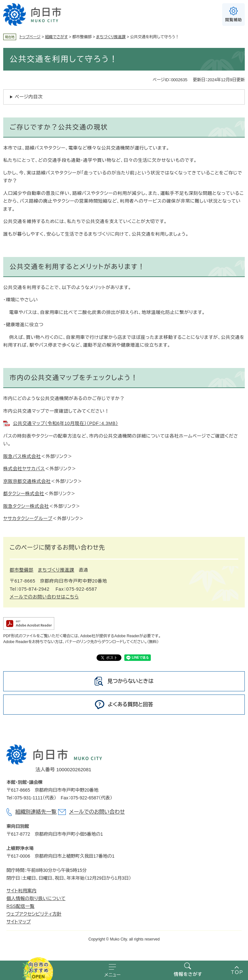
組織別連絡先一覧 (36, 812)
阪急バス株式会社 (22, 456)
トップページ (30, 37)
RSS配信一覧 (21, 906)
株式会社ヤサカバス (24, 469)
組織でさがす (56, 37)
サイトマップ (19, 922)
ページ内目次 (29, 97)
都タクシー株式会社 (24, 494)
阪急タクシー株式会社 (26, 506)
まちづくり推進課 (111, 37)
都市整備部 (22, 570)
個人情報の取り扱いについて (36, 898)
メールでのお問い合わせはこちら (44, 597)
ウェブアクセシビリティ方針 (34, 914)
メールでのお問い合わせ (97, 812)
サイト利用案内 (21, 891)
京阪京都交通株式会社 (27, 481)
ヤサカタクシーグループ (28, 518)
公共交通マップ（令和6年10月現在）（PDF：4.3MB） (66, 423)
